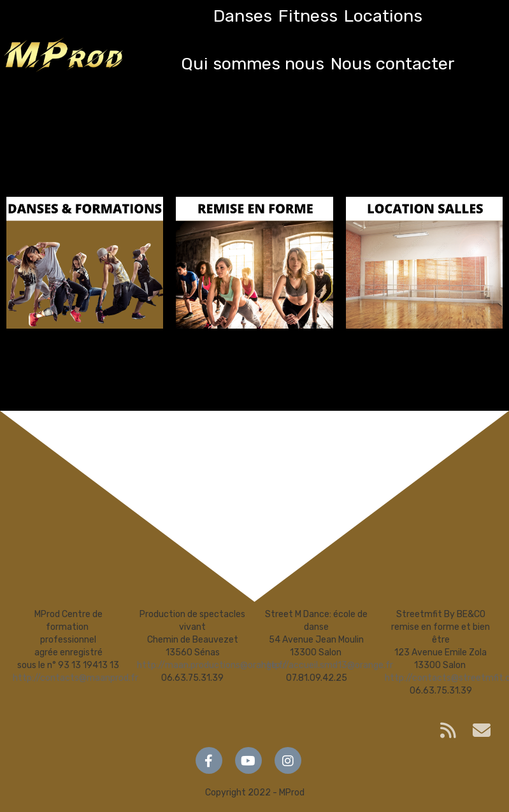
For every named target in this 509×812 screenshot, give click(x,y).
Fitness (308, 16)
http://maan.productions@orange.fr (211, 665)
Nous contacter (393, 64)
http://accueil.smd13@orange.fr (327, 665)
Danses (243, 16)
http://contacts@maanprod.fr (75, 678)
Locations (383, 16)
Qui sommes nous (253, 64)
